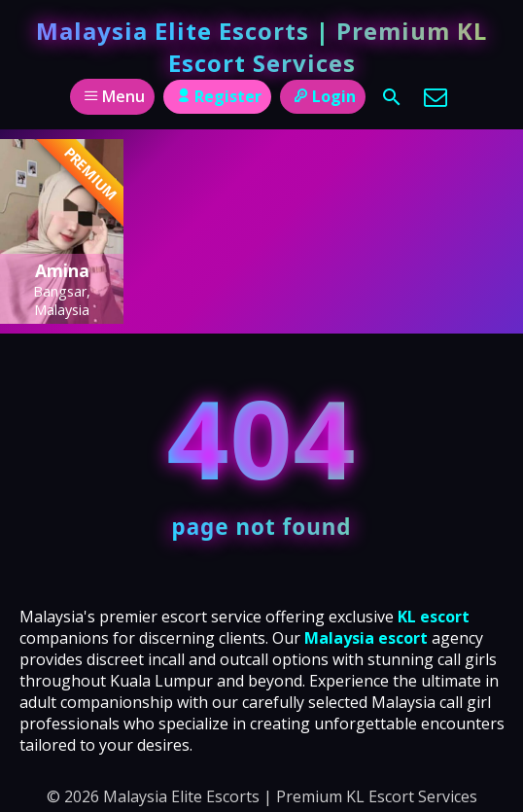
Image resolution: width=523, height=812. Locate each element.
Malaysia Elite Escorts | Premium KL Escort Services (261, 47)
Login (322, 96)
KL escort (434, 617)
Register (217, 96)
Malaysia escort (366, 638)
